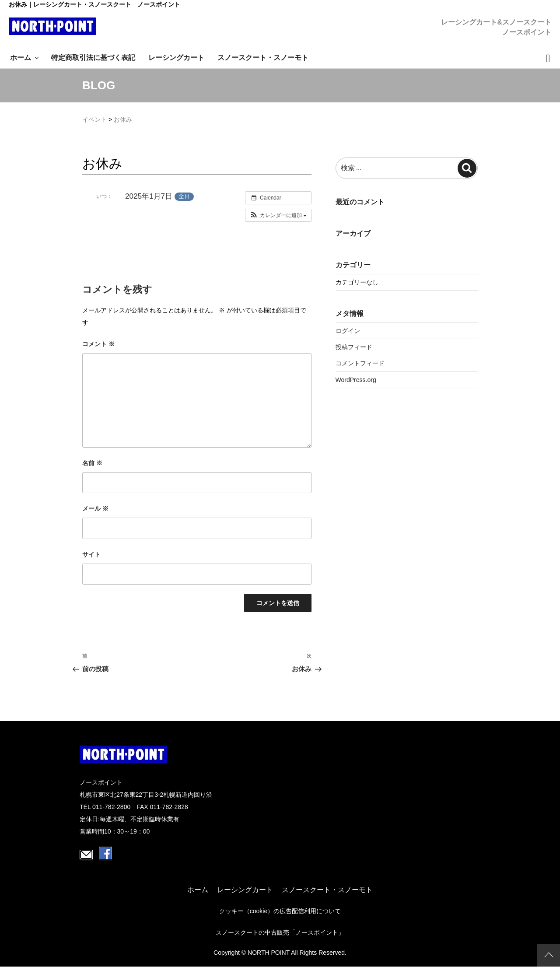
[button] (278, 215)
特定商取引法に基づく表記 (93, 58)
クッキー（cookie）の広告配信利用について (280, 911)
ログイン (348, 331)
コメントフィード (360, 363)
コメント (98, 344)
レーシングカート (176, 58)
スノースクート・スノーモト (263, 58)
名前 (92, 463)
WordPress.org (356, 380)
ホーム (25, 58)
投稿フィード (354, 347)
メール (95, 508)
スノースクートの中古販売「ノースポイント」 (280, 932)
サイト (91, 554)
